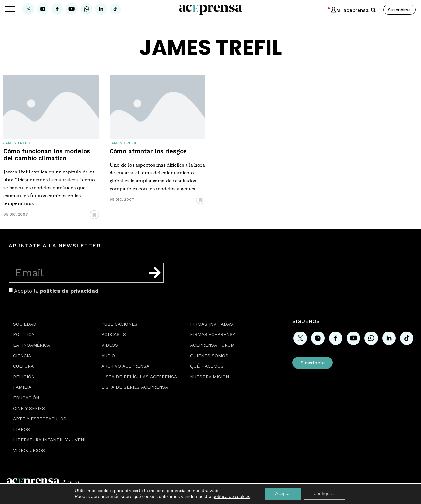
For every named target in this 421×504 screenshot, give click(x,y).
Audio (108, 356)
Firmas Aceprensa (213, 334)
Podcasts (114, 334)
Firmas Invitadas (211, 324)
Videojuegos (29, 450)
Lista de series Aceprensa (135, 387)
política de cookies (231, 497)
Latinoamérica (32, 345)
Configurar (324, 494)
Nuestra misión (210, 377)
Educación (26, 398)
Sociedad (25, 324)
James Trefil (17, 143)
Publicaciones (119, 324)
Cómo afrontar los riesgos (148, 151)
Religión (24, 377)
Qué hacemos (207, 366)
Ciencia (22, 356)
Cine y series (29, 408)
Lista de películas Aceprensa (139, 377)
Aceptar (283, 494)
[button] (373, 10)
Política (24, 334)
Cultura (23, 366)
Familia (22, 387)
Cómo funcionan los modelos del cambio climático (47, 155)
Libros (22, 429)
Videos (110, 345)
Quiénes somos (209, 356)
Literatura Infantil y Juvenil (51, 440)
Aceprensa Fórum (212, 345)
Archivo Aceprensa (125, 366)
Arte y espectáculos (40, 419)
